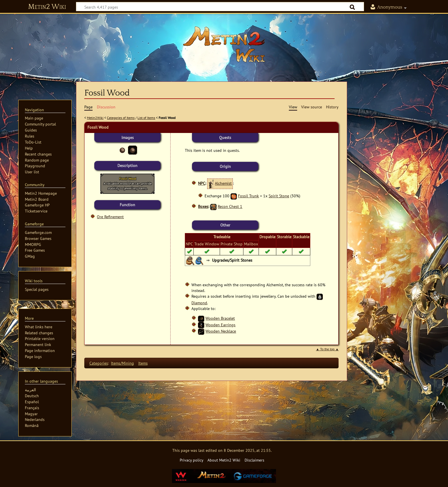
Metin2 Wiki (47, 7)
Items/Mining (122, 363)
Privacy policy (192, 460)
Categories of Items (121, 118)
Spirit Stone (279, 196)
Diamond (199, 303)
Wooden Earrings (220, 325)
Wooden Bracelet (220, 318)
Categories (99, 363)
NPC (202, 183)
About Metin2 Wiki (224, 460)
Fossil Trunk (248, 196)
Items (143, 363)
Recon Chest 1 (230, 206)
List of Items (146, 118)
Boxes (203, 206)
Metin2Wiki (95, 118)
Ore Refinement (110, 217)
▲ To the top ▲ (327, 349)
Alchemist (223, 183)
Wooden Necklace (221, 331)
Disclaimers (254, 460)
